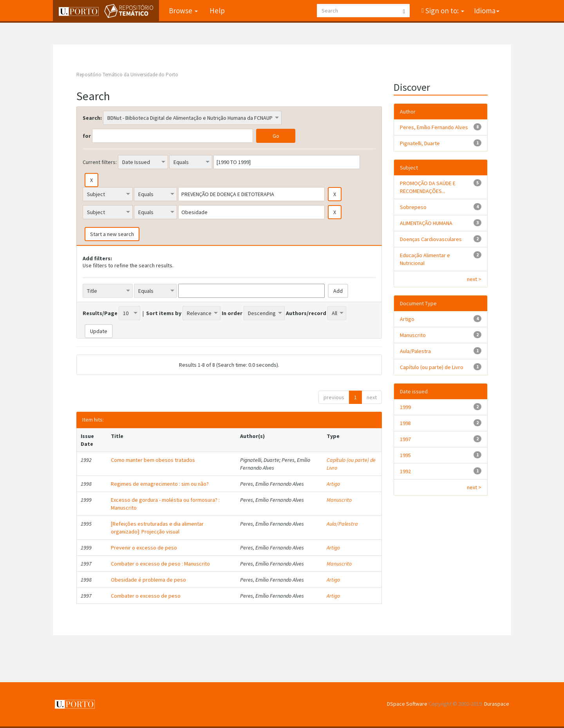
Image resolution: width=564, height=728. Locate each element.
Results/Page (100, 313)
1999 (405, 407)
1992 (405, 471)
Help (217, 11)
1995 (405, 455)
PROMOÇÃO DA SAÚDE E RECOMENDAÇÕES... (428, 187)
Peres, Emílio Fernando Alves (434, 127)
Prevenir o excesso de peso (144, 548)
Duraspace (497, 704)
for (87, 136)
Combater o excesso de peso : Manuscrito (160, 564)
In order (232, 313)
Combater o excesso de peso (146, 596)
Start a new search (112, 234)
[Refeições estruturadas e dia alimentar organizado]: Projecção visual (157, 528)
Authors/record (306, 313)
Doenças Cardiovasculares (431, 239)
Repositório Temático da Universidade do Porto (127, 75)
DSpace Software (407, 704)
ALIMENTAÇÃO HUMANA (426, 223)
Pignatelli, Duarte (420, 143)
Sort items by (164, 313)
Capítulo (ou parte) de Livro (432, 367)
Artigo (333, 484)
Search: (92, 118)
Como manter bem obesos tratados (153, 460)
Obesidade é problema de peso (148, 580)
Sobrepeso (413, 207)
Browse (183, 11)
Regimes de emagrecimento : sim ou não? (160, 484)
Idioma (487, 11)
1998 (405, 423)
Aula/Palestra (342, 524)
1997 (405, 439)
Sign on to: (444, 11)
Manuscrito (339, 500)
